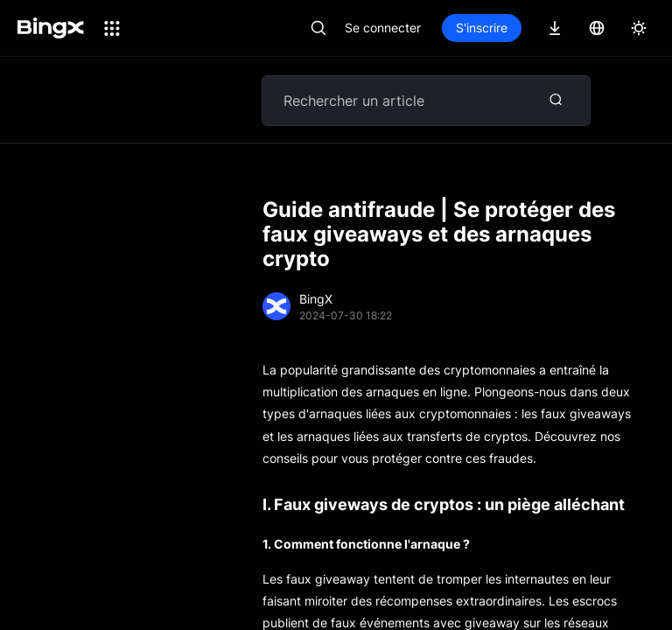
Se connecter (383, 28)
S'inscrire (482, 28)
